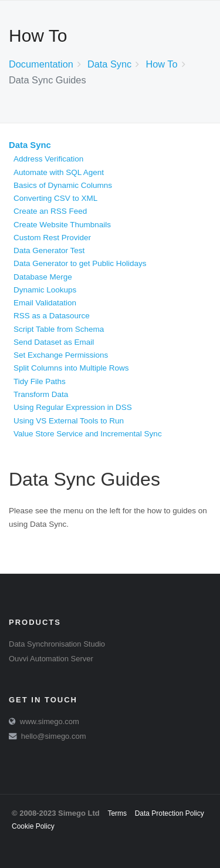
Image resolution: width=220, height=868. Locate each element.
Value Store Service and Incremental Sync (88, 434)
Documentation (41, 64)
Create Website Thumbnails (62, 225)
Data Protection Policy (170, 813)
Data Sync (109, 64)
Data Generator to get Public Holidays (80, 263)
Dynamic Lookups (45, 290)
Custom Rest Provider (52, 238)
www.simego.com (50, 721)
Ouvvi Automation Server (51, 659)
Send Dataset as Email (54, 342)
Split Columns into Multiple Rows (71, 368)
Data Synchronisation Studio (57, 644)
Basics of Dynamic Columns (63, 185)
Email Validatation (45, 303)
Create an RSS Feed (50, 211)
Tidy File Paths (40, 381)
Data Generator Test (49, 250)
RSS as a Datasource (52, 316)
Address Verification (48, 159)
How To (161, 64)
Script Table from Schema (59, 329)
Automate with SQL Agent (59, 172)
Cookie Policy (33, 826)
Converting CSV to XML (55, 198)
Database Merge (43, 277)
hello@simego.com (54, 736)
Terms (117, 813)
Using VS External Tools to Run (69, 421)
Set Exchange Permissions (61, 355)
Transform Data (41, 394)
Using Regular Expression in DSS (73, 407)
